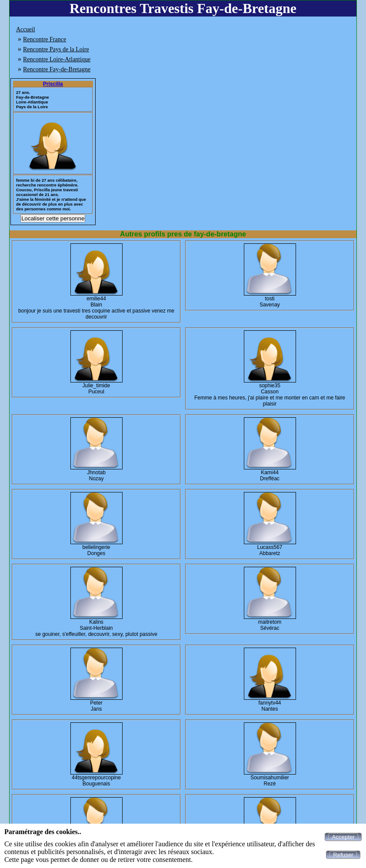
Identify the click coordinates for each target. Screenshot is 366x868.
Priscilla (53, 84)
